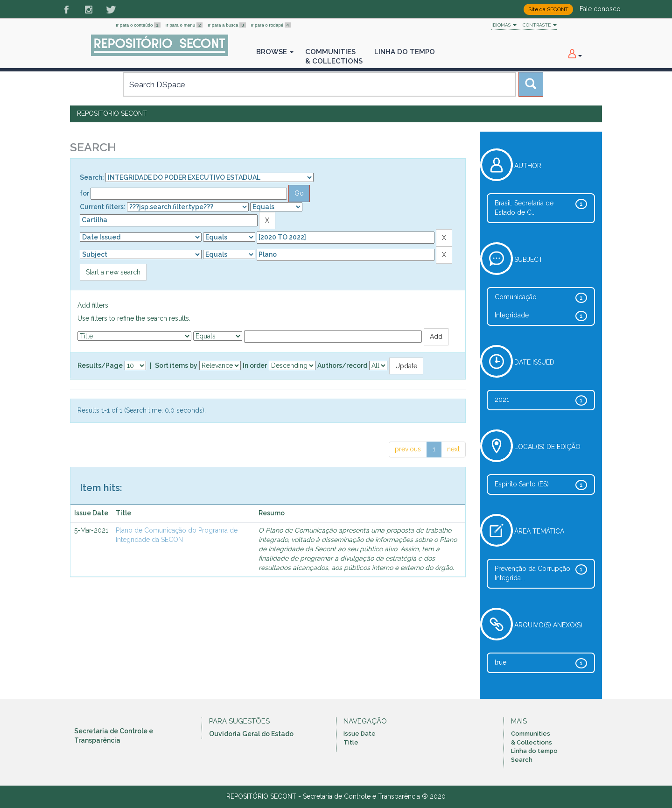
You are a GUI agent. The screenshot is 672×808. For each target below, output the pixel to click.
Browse (275, 52)
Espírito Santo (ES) (522, 484)
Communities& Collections (334, 56)
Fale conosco (600, 9)
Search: (92, 177)
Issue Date (360, 734)
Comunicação (516, 297)
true (500, 662)
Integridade (512, 315)
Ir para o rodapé (271, 25)
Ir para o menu (185, 25)
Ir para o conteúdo (139, 25)
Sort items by (176, 365)
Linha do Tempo (405, 52)
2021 (502, 400)
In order (255, 365)
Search (522, 760)
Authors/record (342, 365)
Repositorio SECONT (112, 113)
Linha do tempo (534, 751)
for (84, 193)
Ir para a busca (227, 25)
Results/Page (100, 365)
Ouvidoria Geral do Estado (251, 734)
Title (351, 742)
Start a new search (113, 272)
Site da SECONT (548, 9)
